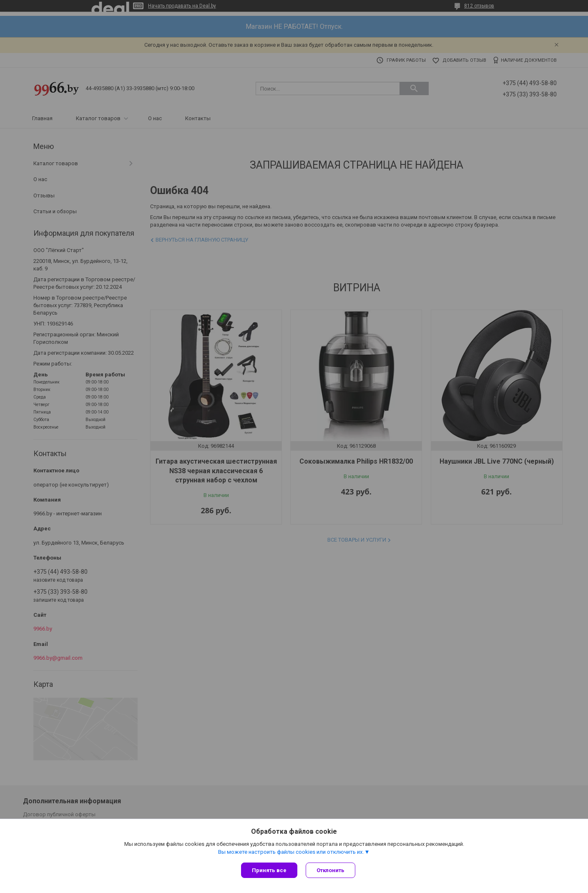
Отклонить (330, 870)
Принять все (269, 870)
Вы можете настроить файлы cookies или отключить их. (291, 852)
